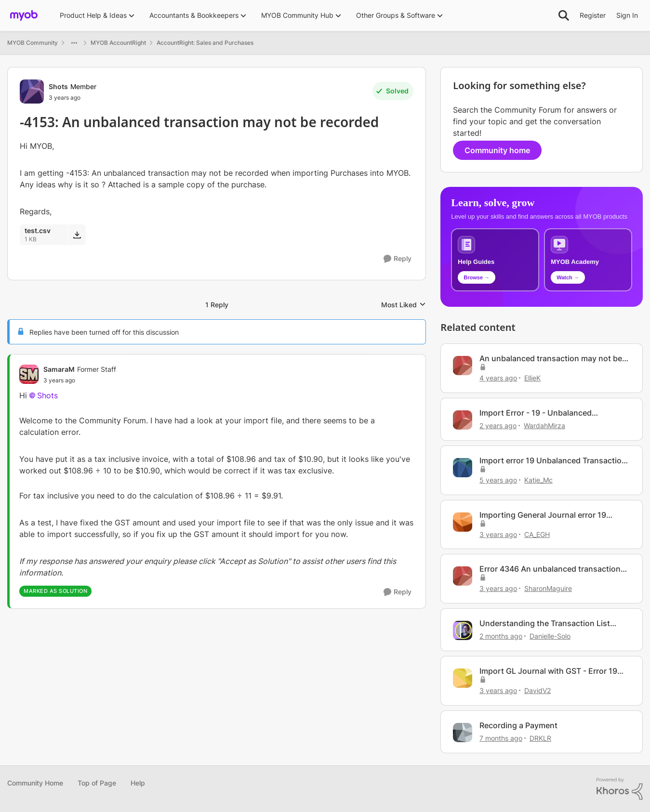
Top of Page (97, 783)
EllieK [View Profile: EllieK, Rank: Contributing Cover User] (532, 378)
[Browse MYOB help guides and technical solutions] (495, 260)
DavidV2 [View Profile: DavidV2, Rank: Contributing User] (537, 690)
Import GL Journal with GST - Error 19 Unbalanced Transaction (548, 671)
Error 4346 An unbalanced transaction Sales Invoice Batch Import (550, 569)
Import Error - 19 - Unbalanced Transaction (536, 413)
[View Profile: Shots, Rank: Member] (32, 92)
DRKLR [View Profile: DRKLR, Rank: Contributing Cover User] (540, 738)
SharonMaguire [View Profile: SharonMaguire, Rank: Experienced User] (548, 588)
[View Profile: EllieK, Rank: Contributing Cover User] (463, 366)
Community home (497, 150)
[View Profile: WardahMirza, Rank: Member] (463, 420)
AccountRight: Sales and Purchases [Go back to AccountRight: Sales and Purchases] (205, 43)
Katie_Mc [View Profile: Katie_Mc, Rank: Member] (538, 480)
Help (138, 783)
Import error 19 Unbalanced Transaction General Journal (553, 461)
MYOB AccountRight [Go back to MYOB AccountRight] (118, 43)
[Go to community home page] (24, 15)
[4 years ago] (498, 378)
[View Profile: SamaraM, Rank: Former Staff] (29, 374)
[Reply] (398, 259)
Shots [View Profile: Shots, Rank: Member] (58, 86)
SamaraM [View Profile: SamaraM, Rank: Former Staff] (59, 369)
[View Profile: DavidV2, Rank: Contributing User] (463, 678)
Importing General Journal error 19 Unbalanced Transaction (543, 515)
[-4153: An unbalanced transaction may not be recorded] (80, 380)
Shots (47, 395)
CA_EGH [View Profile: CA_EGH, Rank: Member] (537, 534)
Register (593, 15)
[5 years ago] (498, 480)
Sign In (627, 15)
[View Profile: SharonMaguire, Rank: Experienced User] (463, 576)
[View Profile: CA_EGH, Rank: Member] (463, 522)
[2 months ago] (501, 636)
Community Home (35, 783)
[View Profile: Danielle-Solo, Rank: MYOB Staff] (463, 630)
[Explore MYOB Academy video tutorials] (588, 260)
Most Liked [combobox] (404, 305)
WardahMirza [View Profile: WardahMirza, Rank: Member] (544, 426)
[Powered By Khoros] (620, 789)
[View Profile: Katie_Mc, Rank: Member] (463, 468)
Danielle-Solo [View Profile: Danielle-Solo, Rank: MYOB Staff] (550, 636)
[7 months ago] (501, 738)
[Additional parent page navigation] (74, 43)
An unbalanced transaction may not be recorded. (551, 359)
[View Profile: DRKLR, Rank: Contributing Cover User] (463, 733)
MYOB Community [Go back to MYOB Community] (33, 43)
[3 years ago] (498, 534)
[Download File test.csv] (77, 235)
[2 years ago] (498, 426)
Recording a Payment (518, 725)
